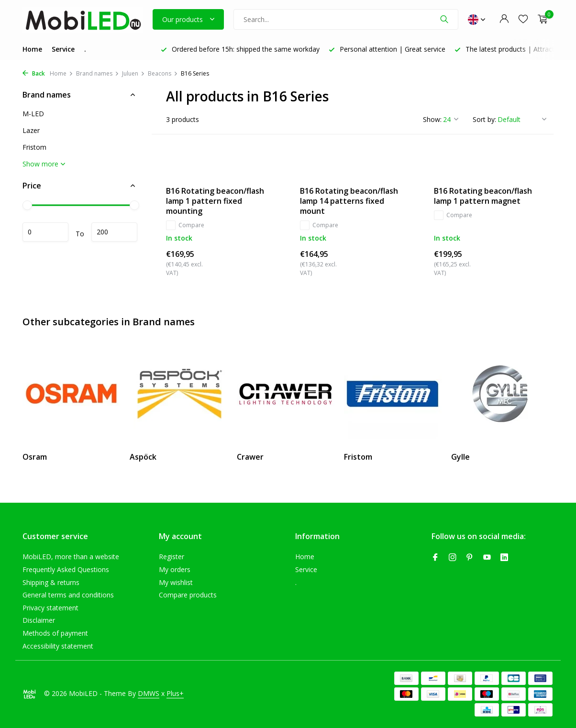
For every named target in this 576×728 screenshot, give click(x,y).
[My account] (504, 19)
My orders (175, 569)
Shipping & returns (51, 582)
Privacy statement (50, 608)
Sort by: (484, 119)
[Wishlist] (523, 19)
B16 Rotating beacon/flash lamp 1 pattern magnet (483, 196)
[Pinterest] (470, 558)
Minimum (45, 232)
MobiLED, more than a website (71, 557)
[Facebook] (435, 558)
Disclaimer (39, 620)
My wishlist (176, 582)
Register (172, 557)
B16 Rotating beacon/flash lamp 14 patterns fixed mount (349, 201)
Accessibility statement (58, 646)
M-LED (33, 114)
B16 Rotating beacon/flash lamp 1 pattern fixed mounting (215, 201)
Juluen (133, 73)
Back (34, 73)
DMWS (149, 693)
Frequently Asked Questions (66, 569)
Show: (432, 119)
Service (63, 49)
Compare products (188, 595)
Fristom (34, 147)
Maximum (114, 232)
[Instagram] (453, 558)
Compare (185, 225)
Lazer (31, 130)
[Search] (346, 19)
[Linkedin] (504, 558)
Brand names (98, 73)
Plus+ (175, 693)
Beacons (163, 73)
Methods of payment (55, 633)
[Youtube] (487, 558)
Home (32, 49)
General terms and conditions (68, 595)
